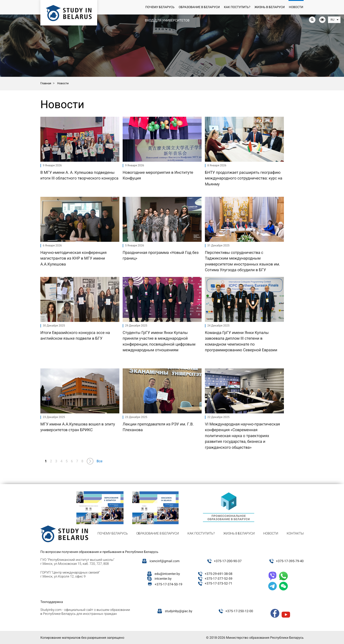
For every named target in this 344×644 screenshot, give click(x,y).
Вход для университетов (167, 20)
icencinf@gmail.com (165, 561)
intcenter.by (163, 579)
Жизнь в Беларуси (270, 7)
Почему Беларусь (160, 7)
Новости (296, 7)
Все (99, 461)
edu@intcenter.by (167, 574)
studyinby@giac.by (179, 611)
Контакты (295, 533)
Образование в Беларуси (199, 7)
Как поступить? (237, 7)
